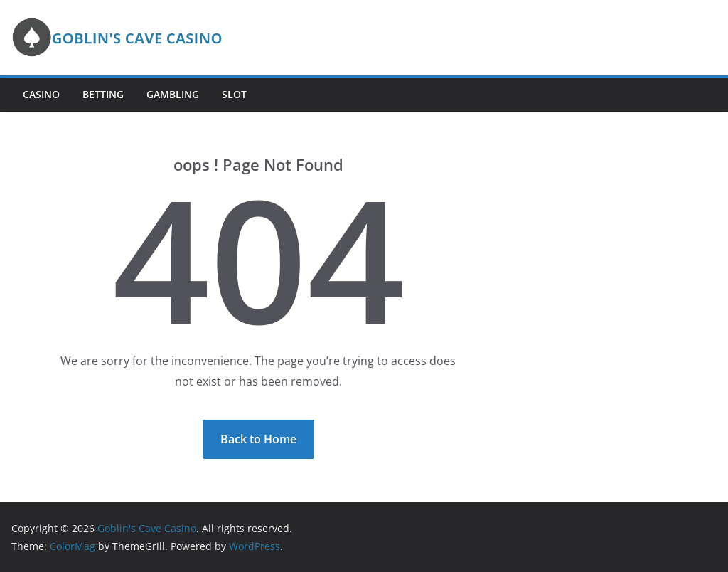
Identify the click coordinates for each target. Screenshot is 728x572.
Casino (41, 94)
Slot (234, 94)
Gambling (173, 94)
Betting (103, 94)
